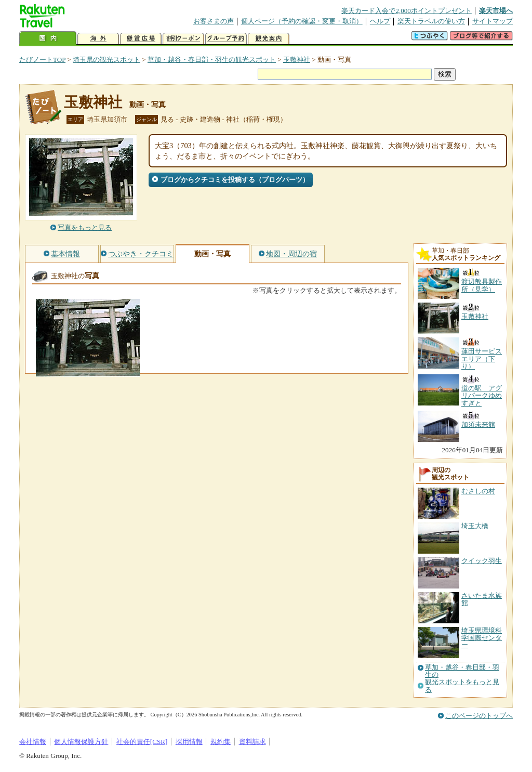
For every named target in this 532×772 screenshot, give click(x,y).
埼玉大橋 (475, 526)
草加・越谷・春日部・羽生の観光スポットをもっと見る (462, 679)
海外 (98, 39)
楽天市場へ (496, 11)
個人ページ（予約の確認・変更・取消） (302, 21)
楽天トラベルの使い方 (431, 21)
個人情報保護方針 (81, 742)
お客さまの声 (214, 21)
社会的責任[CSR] (142, 742)
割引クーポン (183, 39)
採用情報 (189, 742)
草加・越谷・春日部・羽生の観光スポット (212, 60)
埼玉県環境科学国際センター (482, 638)
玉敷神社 (297, 60)
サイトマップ (493, 21)
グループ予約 (226, 39)
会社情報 (33, 742)
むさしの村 (478, 491)
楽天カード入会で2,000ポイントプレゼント (407, 11)
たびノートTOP (42, 60)
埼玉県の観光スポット (107, 60)
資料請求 (252, 742)
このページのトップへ (479, 716)
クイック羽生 (482, 561)
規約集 (221, 742)
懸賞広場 (141, 39)
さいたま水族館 (482, 599)
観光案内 (269, 39)
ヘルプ (380, 21)
